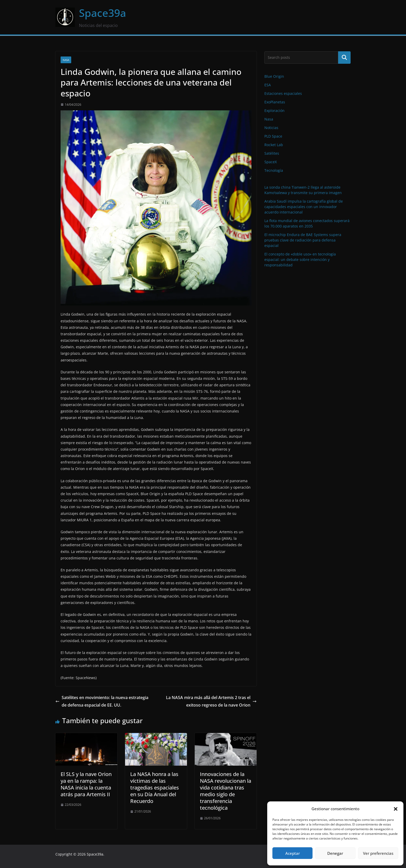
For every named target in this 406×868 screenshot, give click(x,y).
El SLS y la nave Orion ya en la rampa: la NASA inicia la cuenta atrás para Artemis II (86, 784)
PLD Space (273, 136)
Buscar (344, 58)
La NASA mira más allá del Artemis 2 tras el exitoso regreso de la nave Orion (211, 701)
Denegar (335, 853)
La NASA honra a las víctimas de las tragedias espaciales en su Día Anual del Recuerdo (155, 788)
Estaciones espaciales (283, 93)
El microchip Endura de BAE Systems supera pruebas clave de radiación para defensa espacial (303, 240)
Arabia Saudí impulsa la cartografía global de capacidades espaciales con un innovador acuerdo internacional (304, 207)
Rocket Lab (274, 145)
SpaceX (271, 162)
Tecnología (274, 170)
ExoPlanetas (275, 102)
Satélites (272, 153)
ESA (268, 85)
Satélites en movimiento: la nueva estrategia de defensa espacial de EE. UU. (102, 701)
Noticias (271, 128)
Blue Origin (274, 76)
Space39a (103, 13)
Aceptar (293, 853)
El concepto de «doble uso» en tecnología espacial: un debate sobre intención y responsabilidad (300, 259)
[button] (396, 809)
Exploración (274, 111)
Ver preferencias (378, 853)
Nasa (66, 60)
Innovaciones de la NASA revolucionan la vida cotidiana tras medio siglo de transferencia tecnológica (226, 791)
